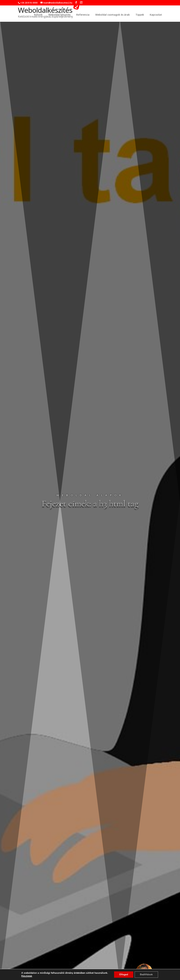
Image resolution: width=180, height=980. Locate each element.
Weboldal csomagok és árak (112, 15)
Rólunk (38, 15)
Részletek (27, 976)
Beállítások (146, 974)
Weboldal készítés (59, 15)
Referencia (83, 15)
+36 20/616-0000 (29, 3)
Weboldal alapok (90, 495)
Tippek (140, 15)
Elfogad (124, 974)
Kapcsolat (156, 15)
